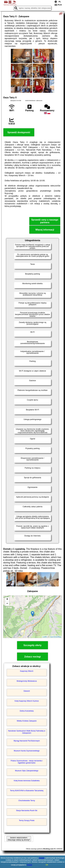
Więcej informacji (45, 230)
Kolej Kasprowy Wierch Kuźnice (27, 701)
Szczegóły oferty (32, 645)
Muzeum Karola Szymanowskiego (27, 751)
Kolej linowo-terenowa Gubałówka (27, 781)
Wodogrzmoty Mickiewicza (27, 681)
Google (42, 858)
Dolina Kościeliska (27, 711)
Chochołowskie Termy (27, 801)
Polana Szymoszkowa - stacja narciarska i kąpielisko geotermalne (27, 762)
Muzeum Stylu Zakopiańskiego (27, 771)
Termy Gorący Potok (27, 820)
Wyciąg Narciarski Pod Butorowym (27, 741)
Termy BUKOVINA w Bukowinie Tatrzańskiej (27, 791)
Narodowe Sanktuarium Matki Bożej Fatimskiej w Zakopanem (27, 732)
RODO (30, 865)
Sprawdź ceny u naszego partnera (45, 221)
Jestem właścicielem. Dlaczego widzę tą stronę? (19, 839)
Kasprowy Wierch (27, 671)
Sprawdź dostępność (19, 132)
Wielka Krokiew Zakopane (27, 721)
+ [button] (7, 599)
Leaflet (45, 637)
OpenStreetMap (55, 637)
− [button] (7, 604)
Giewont (27, 691)
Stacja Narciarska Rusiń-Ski (27, 811)
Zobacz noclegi (32, 657)
